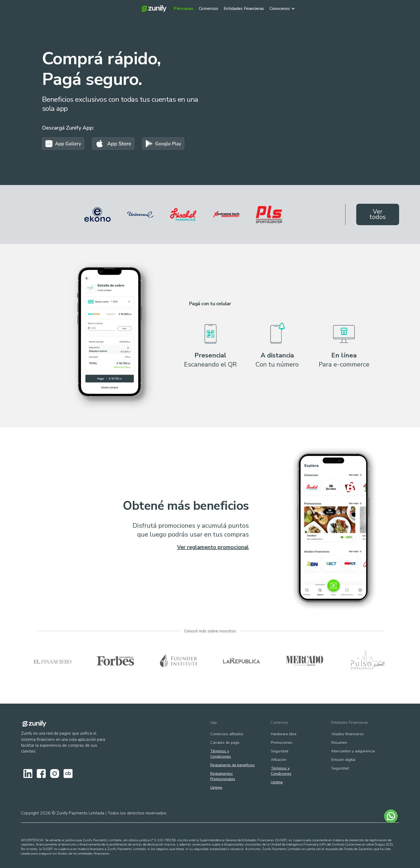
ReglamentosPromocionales (223, 776)
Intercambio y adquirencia (353, 751)
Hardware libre (284, 734)
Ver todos (378, 214)
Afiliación (279, 760)
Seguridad (280, 751)
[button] (285, 7)
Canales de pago (225, 743)
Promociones (282, 743)
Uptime (216, 788)
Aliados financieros (348, 734)
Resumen (339, 743)
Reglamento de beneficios (232, 765)
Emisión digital (343, 760)
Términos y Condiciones (221, 754)
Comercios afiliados (227, 734)
